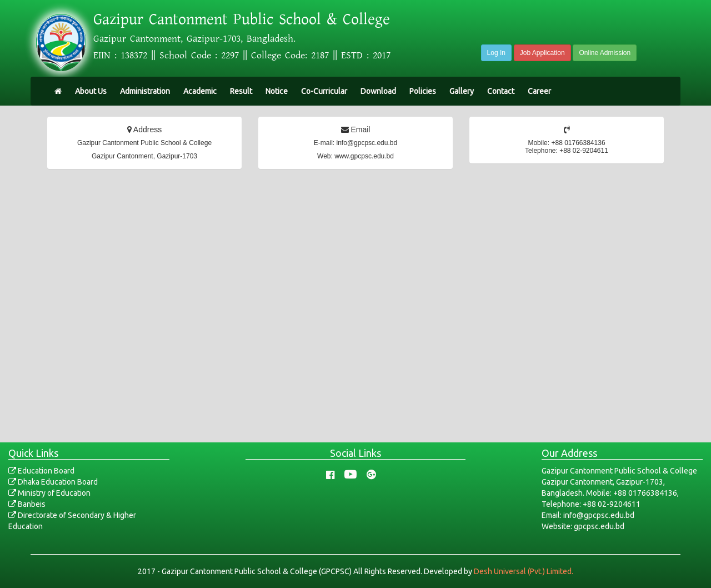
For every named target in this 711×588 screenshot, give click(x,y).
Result (241, 91)
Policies (423, 91)
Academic (200, 91)
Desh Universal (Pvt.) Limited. (524, 571)
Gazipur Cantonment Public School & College (242, 19)
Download (378, 91)
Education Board (41, 471)
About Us (91, 91)
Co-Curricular (324, 91)
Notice (277, 91)
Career (539, 91)
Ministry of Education (49, 493)
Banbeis (27, 504)
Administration (145, 91)
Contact (501, 91)
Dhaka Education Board (53, 482)
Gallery (462, 91)
